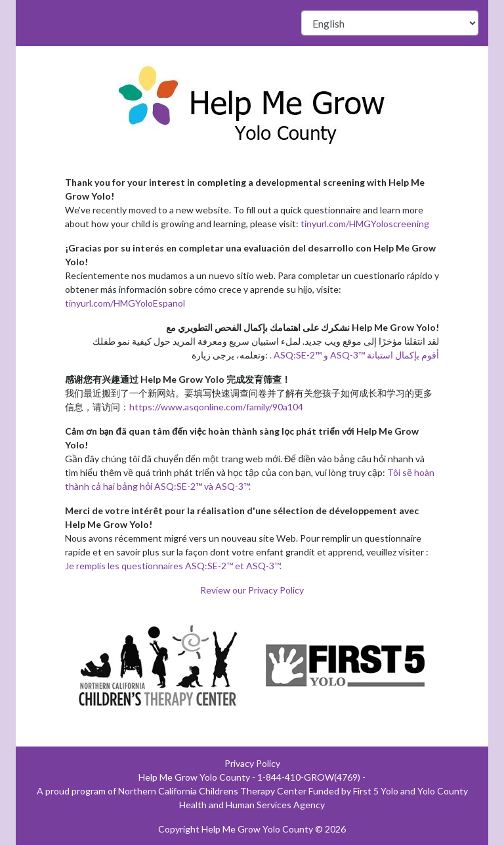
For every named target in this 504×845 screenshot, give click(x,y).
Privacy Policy (252, 763)
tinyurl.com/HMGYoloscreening (365, 224)
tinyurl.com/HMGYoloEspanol (125, 303)
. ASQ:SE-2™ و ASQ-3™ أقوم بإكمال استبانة (354, 355)
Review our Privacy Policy (252, 590)
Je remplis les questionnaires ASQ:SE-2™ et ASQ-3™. (173, 566)
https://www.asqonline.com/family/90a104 (216, 407)
